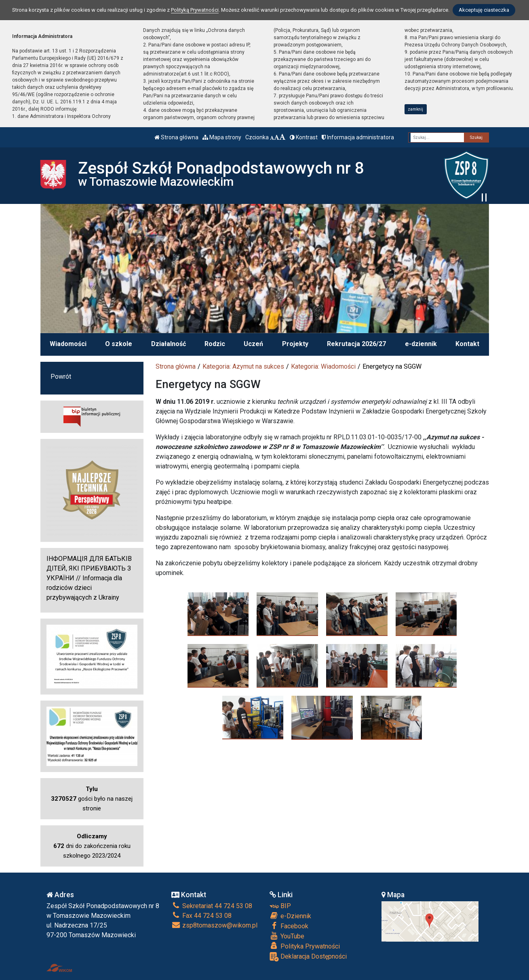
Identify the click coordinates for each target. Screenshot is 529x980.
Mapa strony (222, 137)
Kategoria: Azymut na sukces (243, 366)
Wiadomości (68, 344)
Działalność (169, 344)
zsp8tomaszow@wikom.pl (214, 925)
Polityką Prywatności (195, 10)
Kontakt (467, 344)
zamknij (415, 109)
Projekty (295, 344)
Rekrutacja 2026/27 (356, 344)
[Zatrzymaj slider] (484, 197)
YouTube (287, 936)
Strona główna (176, 137)
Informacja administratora (358, 137)
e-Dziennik (290, 916)
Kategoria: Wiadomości (323, 366)
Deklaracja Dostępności (308, 957)
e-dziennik (421, 344)
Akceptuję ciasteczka (484, 10)
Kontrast (304, 137)
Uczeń (253, 344)
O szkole (119, 344)
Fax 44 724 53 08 (201, 916)
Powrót (61, 377)
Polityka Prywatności (305, 946)
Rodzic (215, 344)
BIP (280, 906)
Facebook (289, 926)
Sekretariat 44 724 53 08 (212, 906)
